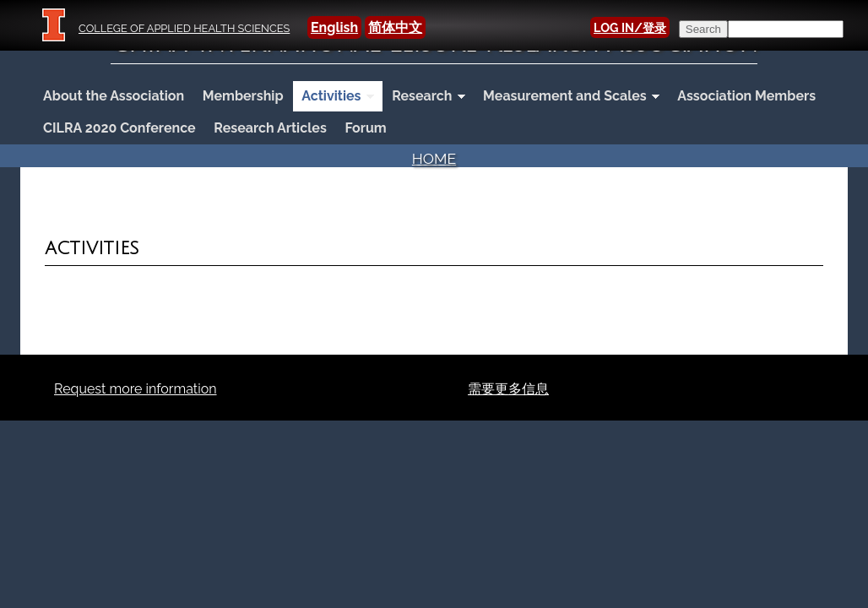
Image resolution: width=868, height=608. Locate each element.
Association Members (746, 96)
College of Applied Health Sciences (184, 28)
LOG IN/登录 (630, 27)
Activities (333, 97)
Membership (243, 96)
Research (424, 97)
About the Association (114, 96)
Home (434, 158)
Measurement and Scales (567, 97)
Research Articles (270, 128)
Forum (365, 128)
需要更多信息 (508, 389)
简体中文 (395, 27)
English (334, 27)
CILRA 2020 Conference (119, 128)
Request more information (136, 389)
